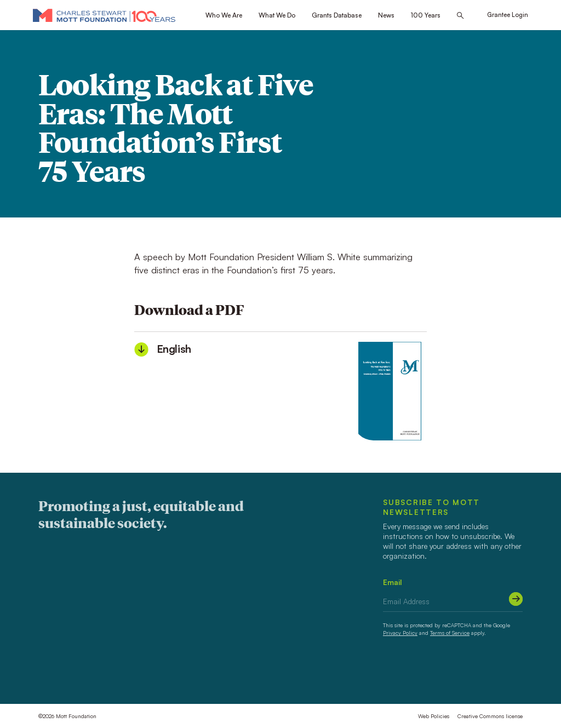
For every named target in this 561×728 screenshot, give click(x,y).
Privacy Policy (400, 633)
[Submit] (516, 599)
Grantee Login (508, 15)
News (386, 15)
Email (393, 582)
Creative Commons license (490, 716)
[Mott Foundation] (104, 15)
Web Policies (434, 716)
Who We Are (224, 15)
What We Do (277, 15)
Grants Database (337, 15)
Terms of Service (450, 633)
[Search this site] (460, 16)
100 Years (426, 15)
